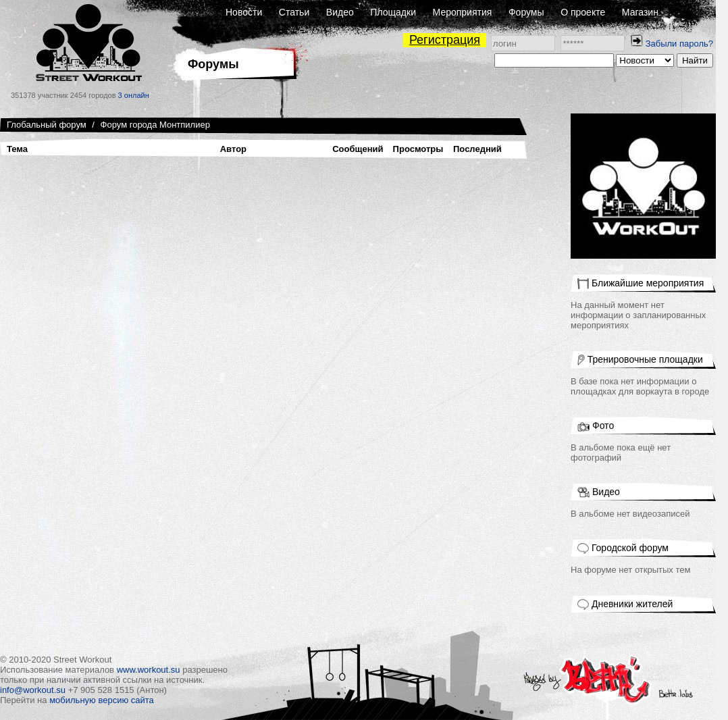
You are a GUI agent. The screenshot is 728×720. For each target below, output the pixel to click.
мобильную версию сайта (102, 700)
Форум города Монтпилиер (155, 125)
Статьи (294, 12)
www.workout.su (149, 670)
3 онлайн (134, 95)
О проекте (583, 12)
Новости (244, 12)
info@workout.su (33, 690)
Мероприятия (463, 12)
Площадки (393, 12)
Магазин (640, 12)
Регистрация (445, 40)
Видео (340, 12)
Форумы (526, 12)
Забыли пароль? (679, 44)
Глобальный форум (47, 125)
